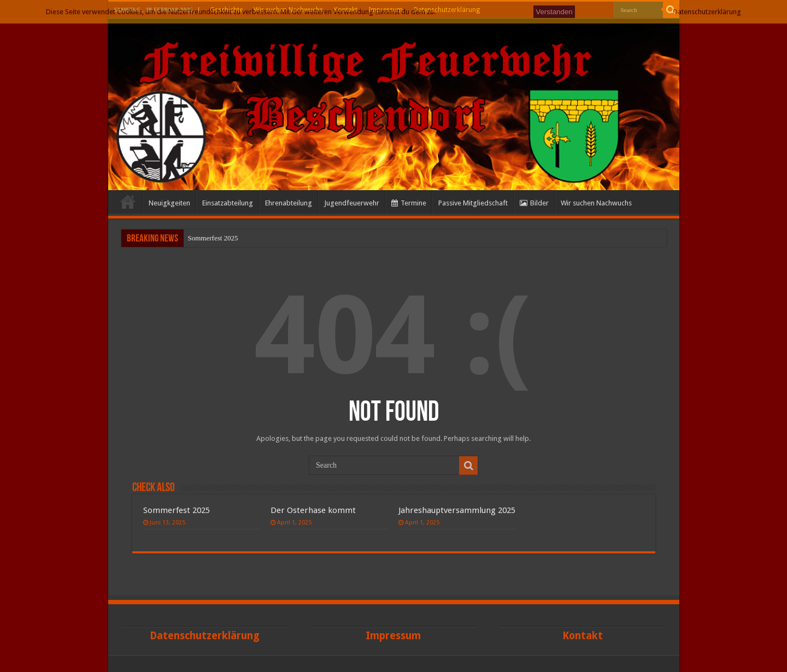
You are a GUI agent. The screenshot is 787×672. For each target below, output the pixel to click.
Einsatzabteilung (228, 203)
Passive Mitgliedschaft (473, 203)
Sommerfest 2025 (213, 238)
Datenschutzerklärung (707, 12)
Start (128, 202)
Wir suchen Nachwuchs (596, 203)
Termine (409, 203)
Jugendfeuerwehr (352, 203)
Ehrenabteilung (289, 203)
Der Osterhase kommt (313, 510)
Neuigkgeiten (169, 203)
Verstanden (554, 12)
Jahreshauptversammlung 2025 (457, 510)
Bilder (534, 203)
